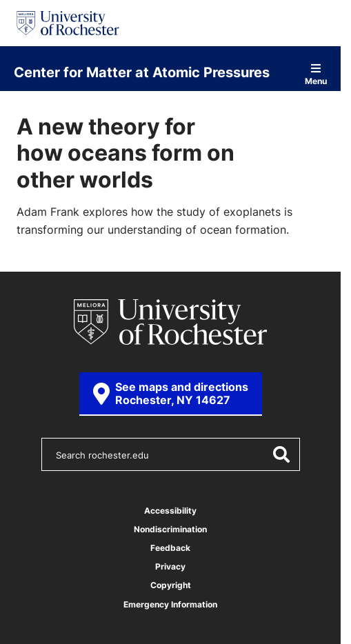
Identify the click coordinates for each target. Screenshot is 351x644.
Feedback (170, 548)
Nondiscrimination (170, 529)
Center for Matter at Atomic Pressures (142, 72)
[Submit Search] (281, 454)
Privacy (170, 566)
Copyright (171, 585)
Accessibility (170, 511)
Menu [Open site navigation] (316, 74)
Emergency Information (170, 604)
